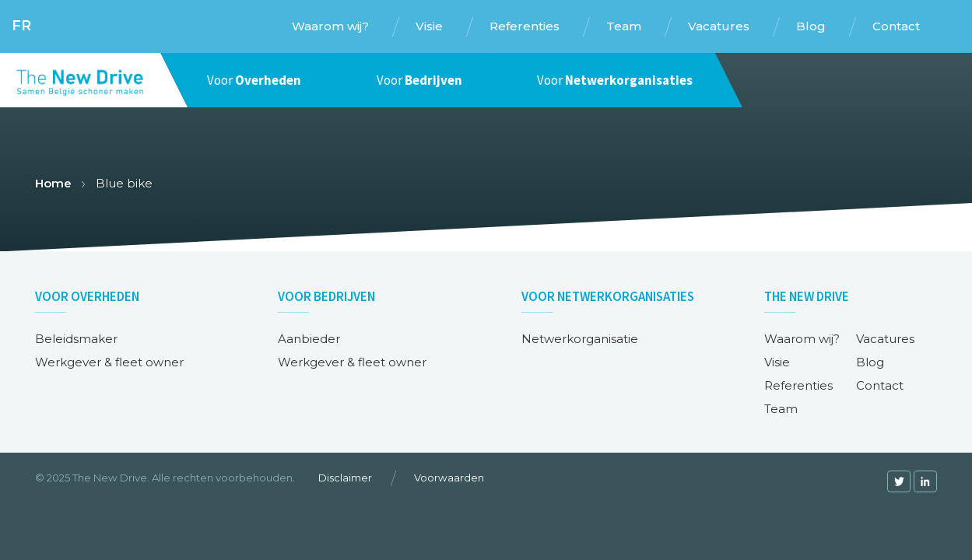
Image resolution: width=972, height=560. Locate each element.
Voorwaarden (449, 478)
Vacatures (885, 339)
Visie (777, 362)
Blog (870, 362)
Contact (880, 385)
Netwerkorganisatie (580, 339)
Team (781, 409)
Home (53, 183)
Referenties (798, 385)
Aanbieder (309, 339)
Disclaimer (345, 478)
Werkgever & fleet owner (109, 362)
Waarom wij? (802, 339)
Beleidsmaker (76, 339)
